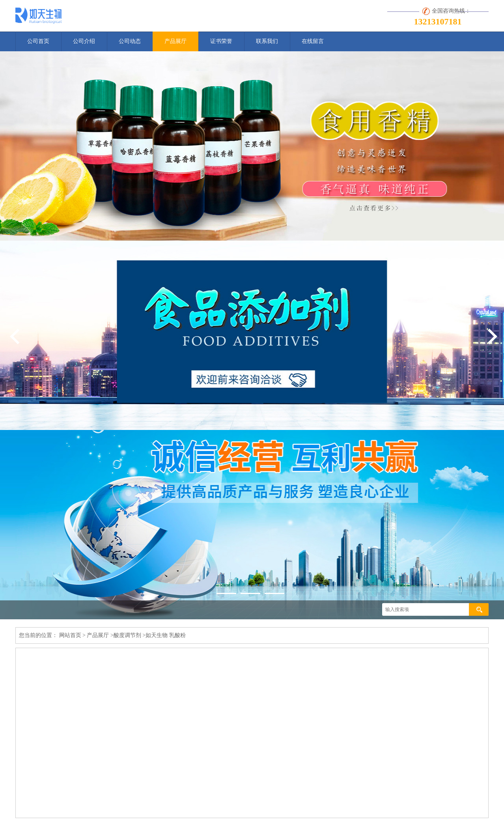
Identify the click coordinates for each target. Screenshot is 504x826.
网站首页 (70, 635)
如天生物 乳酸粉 (166, 635)
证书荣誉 (221, 41)
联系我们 (267, 41)
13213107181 (438, 21)
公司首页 (38, 41)
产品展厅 (175, 41)
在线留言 (313, 41)
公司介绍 (84, 41)
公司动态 (130, 41)
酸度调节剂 (127, 635)
